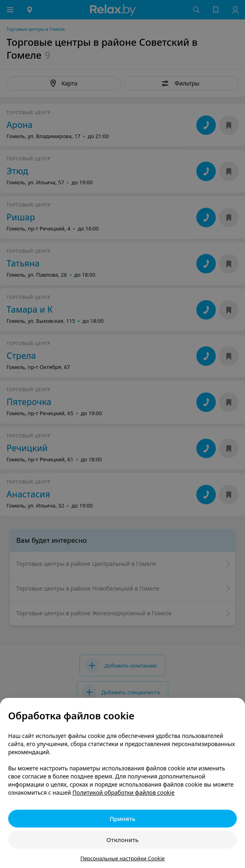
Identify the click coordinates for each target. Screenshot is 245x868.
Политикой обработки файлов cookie (124, 792)
